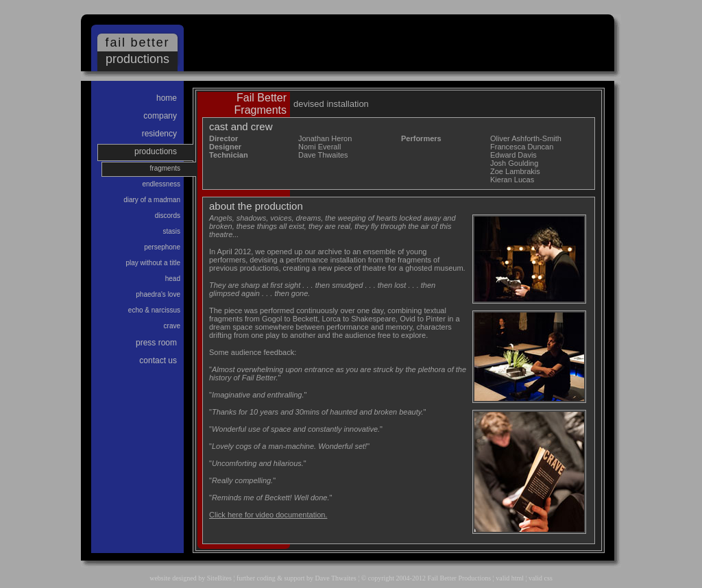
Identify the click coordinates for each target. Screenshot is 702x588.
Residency (159, 134)
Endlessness (161, 184)
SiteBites (219, 578)
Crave (172, 326)
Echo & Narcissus (154, 310)
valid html (510, 578)
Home (167, 98)
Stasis (171, 231)
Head (173, 279)
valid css (541, 578)
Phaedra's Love (158, 294)
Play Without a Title (154, 263)
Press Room (156, 343)
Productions (156, 151)
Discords (168, 216)
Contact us (158, 360)
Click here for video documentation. (268, 515)
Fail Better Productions (459, 578)
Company (160, 116)
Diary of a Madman (152, 200)
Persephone (162, 247)
